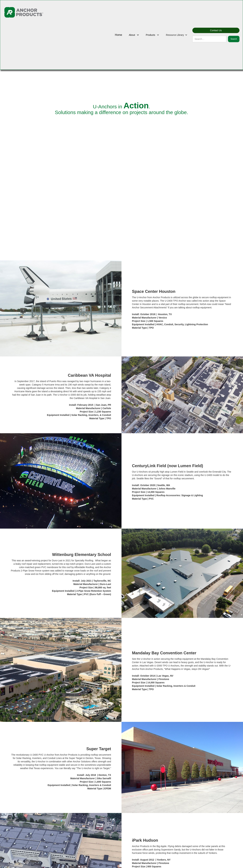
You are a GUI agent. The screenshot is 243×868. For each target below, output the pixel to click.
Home (119, 35)
